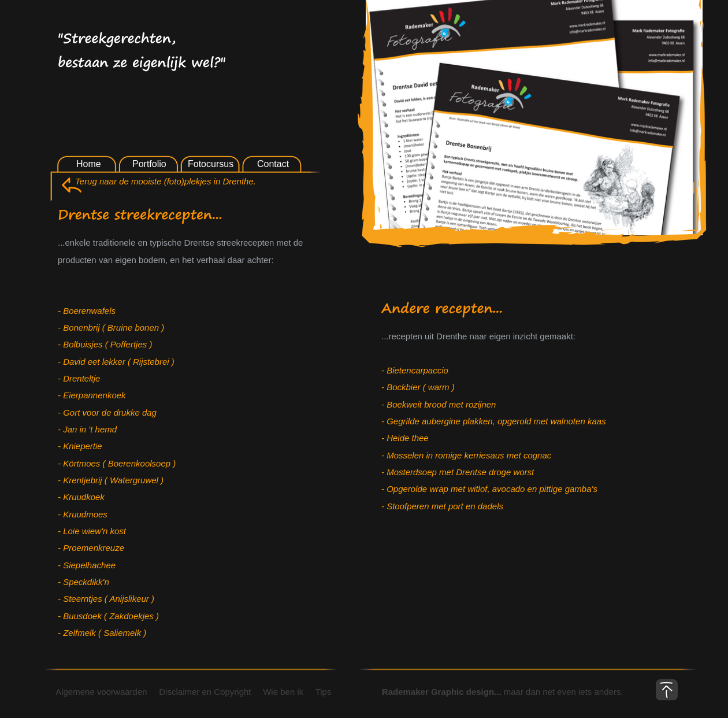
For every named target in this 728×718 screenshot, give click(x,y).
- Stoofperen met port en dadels (442, 506)
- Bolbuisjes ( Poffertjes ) (105, 344)
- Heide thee (405, 438)
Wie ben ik (283, 692)
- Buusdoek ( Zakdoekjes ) (108, 616)
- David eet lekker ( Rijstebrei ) (116, 362)
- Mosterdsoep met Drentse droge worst (458, 472)
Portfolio (149, 164)
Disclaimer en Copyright (205, 692)
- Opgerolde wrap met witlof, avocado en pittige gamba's (489, 489)
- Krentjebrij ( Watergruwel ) (111, 480)
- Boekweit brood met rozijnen (439, 404)
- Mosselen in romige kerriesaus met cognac (466, 455)
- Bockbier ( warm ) (418, 387)
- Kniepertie (80, 446)
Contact (273, 164)
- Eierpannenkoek (92, 395)
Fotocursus (211, 164)
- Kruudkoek (81, 497)
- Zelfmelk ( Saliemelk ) (102, 633)
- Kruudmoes (83, 514)
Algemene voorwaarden (97, 692)
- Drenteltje (79, 378)
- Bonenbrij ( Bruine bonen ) (111, 327)
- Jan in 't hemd (87, 429)
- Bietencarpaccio (415, 370)
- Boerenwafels (87, 311)
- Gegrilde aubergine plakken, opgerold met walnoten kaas (494, 421)
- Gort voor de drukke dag (107, 412)
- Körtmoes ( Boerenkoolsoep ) (117, 463)
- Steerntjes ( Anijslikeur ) (106, 599)
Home (89, 164)
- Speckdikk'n (83, 582)
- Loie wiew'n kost (92, 531)
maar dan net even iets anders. (489, 692)
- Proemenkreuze (91, 548)
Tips (321, 692)
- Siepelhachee (87, 565)
